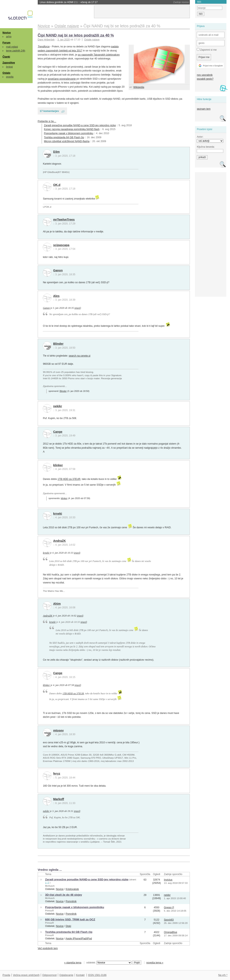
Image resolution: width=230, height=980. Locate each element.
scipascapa (61, 245)
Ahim (57, 604)
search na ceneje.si (80, 356)
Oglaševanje (66, 975)
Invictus (168, 880)
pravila (10, 77)
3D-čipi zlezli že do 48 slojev (64, 895)
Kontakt (80, 975)
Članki (6, 57)
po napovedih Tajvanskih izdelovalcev (99, 55)
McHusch (50, 886)
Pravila (6, 975)
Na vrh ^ (223, 975)
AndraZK (60, 541)
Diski (68, 926)
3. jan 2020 (64, 40)
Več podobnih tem (48, 948)
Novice (7, 33)
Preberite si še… (47, 121)
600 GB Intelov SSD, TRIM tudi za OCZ (70, 919)
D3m (56, 152)
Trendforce (44, 47)
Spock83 (169, 920)
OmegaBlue (171, 932)
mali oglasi (12, 47)
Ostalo (6, 73)
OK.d (57, 185)
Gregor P (169, 908)
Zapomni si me (207, 50)
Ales (56, 296)
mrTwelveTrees (64, 220)
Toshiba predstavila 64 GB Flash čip (64, 137)
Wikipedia (139, 87)
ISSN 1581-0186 (97, 975)
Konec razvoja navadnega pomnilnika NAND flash (72, 129)
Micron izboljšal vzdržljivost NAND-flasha (67, 141)
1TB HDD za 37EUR (69, 479)
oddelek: (109, 963)
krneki (58, 514)
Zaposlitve (9, 63)
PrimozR (49, 911)
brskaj (9, 67)
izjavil (77, 308)
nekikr (58, 406)
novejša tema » (155, 963)
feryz (57, 774)
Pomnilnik (71, 901)
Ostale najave (92, 40)
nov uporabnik (205, 75)
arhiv (9, 37)
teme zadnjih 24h (16, 51)
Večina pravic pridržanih (26, 975)
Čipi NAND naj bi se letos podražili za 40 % (76, 35)
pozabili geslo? (205, 79)
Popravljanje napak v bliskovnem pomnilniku (69, 133)
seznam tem (204, 109)
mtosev (59, 730)
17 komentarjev (49, 111)
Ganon (58, 270)
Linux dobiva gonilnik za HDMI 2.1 (69, 2)
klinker (58, 465)
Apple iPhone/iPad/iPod (79, 939)
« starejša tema (73, 963)
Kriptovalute (72, 889)
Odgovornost (49, 975)
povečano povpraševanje (62, 79)
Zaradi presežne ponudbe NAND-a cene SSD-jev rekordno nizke (80, 125)
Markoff (59, 799)
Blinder (58, 344)
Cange (58, 432)
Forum (6, 43)
